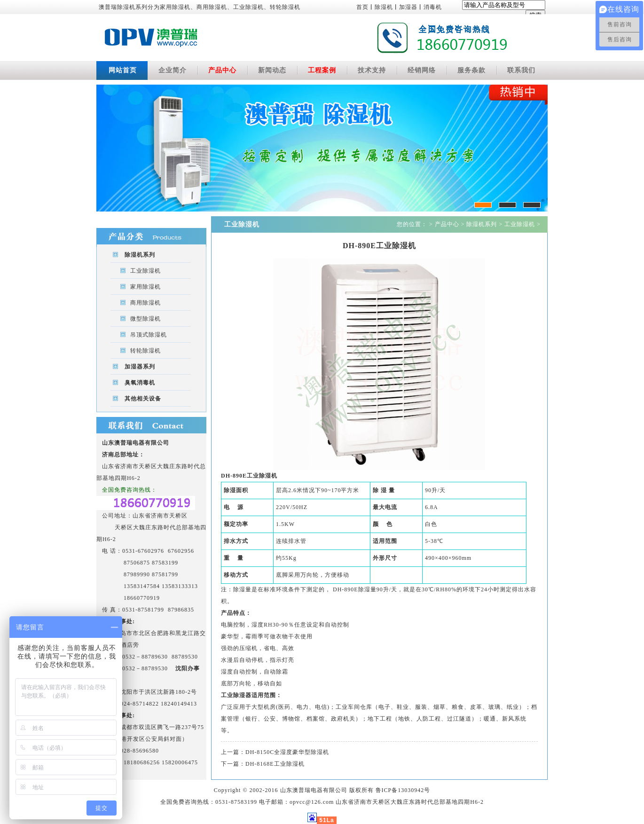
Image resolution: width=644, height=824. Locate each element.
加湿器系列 (140, 367)
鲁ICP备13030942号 (403, 790)
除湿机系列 (140, 255)
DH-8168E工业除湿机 (275, 764)
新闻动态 (272, 70)
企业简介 (173, 70)
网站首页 (123, 70)
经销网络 (422, 70)
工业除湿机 (145, 271)
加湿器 (408, 7)
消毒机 (433, 7)
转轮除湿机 (145, 351)
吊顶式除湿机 (149, 335)
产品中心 (222, 70)
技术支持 (372, 70)
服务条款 (471, 70)
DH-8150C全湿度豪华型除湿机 (287, 752)
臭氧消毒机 (140, 383)
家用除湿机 (145, 287)
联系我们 (521, 70)
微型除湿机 (145, 319)
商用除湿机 (145, 303)
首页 (362, 7)
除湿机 (384, 7)
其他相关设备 (143, 399)
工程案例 (322, 70)
